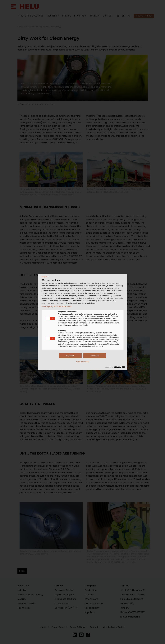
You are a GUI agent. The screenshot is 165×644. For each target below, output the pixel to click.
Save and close (83, 362)
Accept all (95, 356)
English (46, 277)
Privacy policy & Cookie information (57, 306)
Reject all (70, 356)
